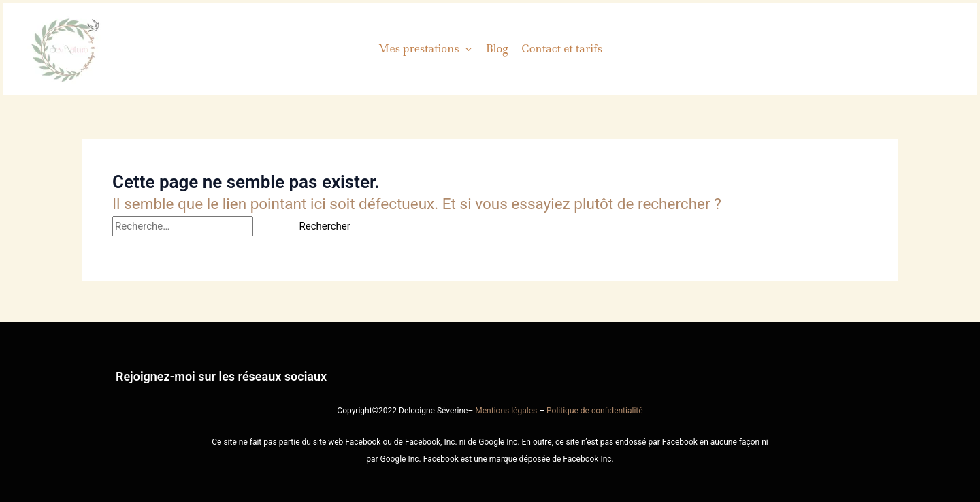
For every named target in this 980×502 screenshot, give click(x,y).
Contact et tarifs (561, 49)
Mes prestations (425, 49)
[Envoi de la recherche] (269, 226)
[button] (465, 49)
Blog (496, 49)
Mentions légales (506, 411)
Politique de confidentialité (595, 411)
